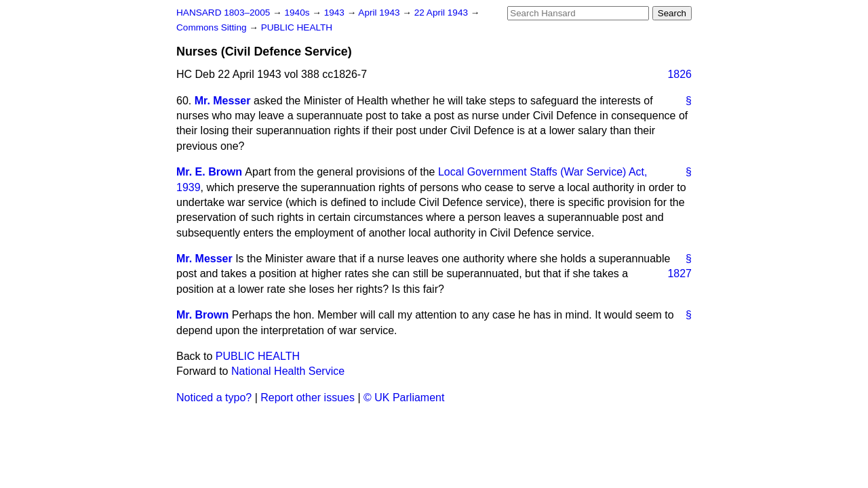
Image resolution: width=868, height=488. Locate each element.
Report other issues (308, 398)
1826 (679, 74)
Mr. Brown (202, 315)
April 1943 (380, 13)
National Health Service (288, 371)
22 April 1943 (442, 13)
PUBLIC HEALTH (297, 27)
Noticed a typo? (214, 398)
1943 (336, 13)
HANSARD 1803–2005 (223, 13)
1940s (298, 13)
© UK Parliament (404, 398)
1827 (679, 273)
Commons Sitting (213, 27)
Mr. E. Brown (209, 172)
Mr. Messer (223, 101)
